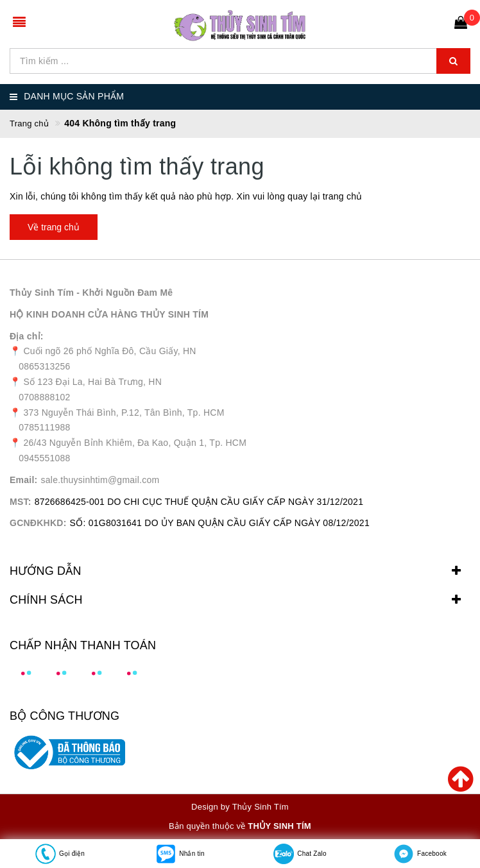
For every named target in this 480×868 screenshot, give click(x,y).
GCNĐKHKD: (38, 523)
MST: (21, 502)
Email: (24, 480)
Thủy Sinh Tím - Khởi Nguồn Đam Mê (91, 293)
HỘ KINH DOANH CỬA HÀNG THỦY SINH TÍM (109, 314)
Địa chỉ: (27, 336)
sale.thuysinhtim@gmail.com (100, 480)
